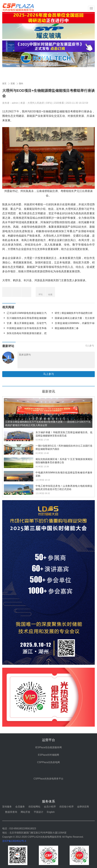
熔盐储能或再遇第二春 (67, 328)
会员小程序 (50, 807)
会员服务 (20, 807)
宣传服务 (7, 807)
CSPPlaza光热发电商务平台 (49, 779)
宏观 (13, 83)
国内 (21, 83)
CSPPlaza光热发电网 (49, 762)
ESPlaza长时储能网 (48, 755)
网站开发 (25, 812)
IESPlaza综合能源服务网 (48, 747)
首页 (4, 83)
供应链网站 (34, 807)
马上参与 (48, 374)
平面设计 (39, 812)
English (51, 812)
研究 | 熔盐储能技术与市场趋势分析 (74, 313)
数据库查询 (11, 812)
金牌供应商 (83, 807)
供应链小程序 (67, 807)
